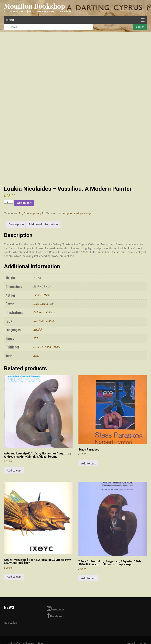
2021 (36, 356)
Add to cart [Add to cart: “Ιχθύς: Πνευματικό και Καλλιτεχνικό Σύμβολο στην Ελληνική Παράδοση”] (14, 577)
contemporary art (68, 213)
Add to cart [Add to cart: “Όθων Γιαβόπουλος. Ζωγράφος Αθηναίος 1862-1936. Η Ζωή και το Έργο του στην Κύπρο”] (88, 578)
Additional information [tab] (43, 224)
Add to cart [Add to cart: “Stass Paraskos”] (88, 463)
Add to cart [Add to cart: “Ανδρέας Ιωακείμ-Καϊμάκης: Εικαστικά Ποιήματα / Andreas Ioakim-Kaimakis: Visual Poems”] (14, 471)
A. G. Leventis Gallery (47, 347)
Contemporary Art (34, 213)
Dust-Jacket (41, 304)
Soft (52, 304)
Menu (10, 20)
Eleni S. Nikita (42, 295)
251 (36, 338)
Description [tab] (16, 224)
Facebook (54, 615)
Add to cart (24, 203)
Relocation (10, 623)
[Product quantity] (9, 202)
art (55, 213)
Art (20, 213)
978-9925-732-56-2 (45, 321)
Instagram (55, 608)
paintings (86, 213)
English (38, 330)
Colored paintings (44, 312)
